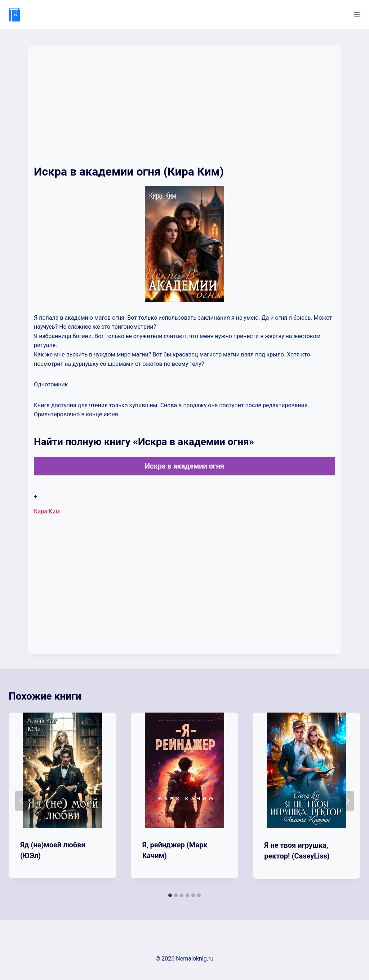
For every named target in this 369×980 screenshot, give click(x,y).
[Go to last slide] (22, 801)
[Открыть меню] (357, 14)
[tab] (170, 895)
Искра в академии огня (184, 466)
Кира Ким (47, 511)
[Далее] (347, 801)
